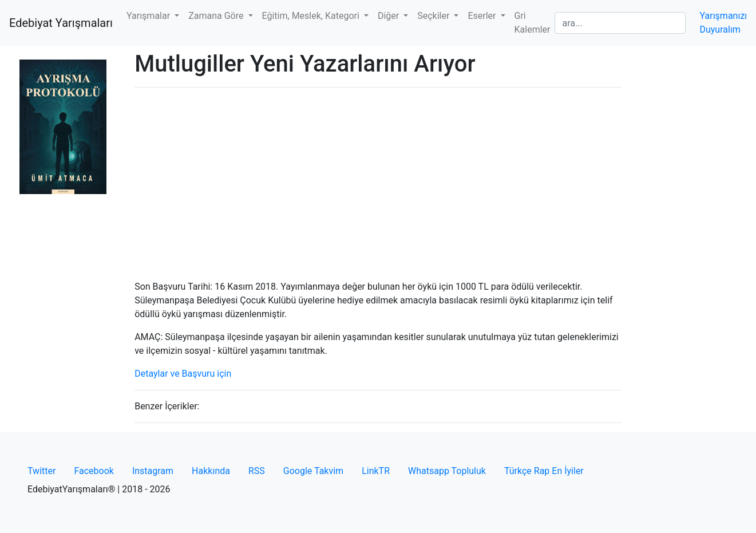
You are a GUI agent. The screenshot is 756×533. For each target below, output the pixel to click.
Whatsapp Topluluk (447, 471)
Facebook (94, 471)
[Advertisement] (378, 177)
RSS (257, 471)
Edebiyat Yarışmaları (61, 23)
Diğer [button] (389, 16)
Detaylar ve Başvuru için (183, 374)
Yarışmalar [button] (149, 16)
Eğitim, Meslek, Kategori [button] (312, 16)
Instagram (153, 471)
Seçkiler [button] (434, 16)
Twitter (41, 471)
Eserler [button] (483, 16)
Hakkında (211, 471)
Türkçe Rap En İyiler (544, 471)
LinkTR (376, 471)
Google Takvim (313, 471)
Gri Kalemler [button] (533, 23)
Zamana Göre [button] (217, 16)
